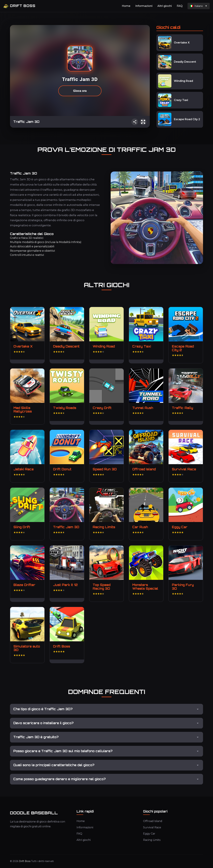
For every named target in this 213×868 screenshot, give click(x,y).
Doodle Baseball (34, 813)
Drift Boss (19, 6)
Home (126, 6)
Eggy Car (149, 834)
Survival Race (152, 827)
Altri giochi (165, 6)
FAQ (180, 6)
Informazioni (144, 6)
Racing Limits (152, 840)
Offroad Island (153, 821)
